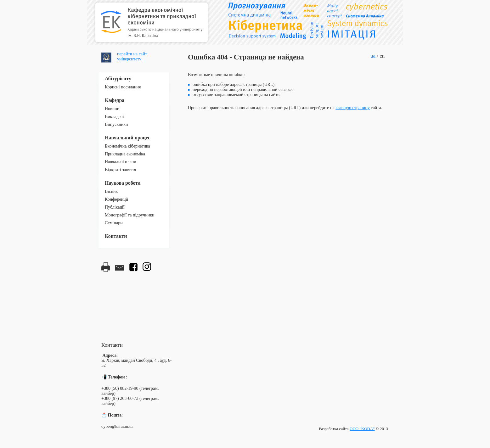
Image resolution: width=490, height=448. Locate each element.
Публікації (115, 207)
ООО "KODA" (362, 429)
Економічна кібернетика (127, 146)
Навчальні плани (121, 162)
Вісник (111, 191)
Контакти (116, 236)
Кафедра (115, 100)
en (382, 56)
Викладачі (114, 117)
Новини (112, 109)
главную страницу (353, 108)
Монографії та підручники (130, 215)
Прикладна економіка (125, 154)
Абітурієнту (118, 78)
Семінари (114, 223)
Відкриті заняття (120, 170)
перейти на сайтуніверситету (132, 56)
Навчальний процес (127, 138)
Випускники (116, 124)
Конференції (116, 199)
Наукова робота (123, 183)
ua (373, 56)
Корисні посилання (123, 87)
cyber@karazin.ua (117, 426)
